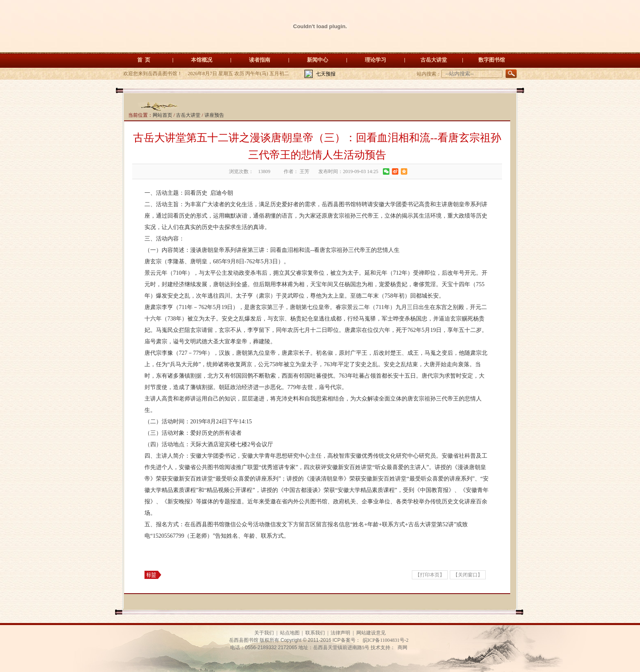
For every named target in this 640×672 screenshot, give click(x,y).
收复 (235, 364)
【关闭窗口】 (468, 575)
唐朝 (296, 307)
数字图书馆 (492, 60)
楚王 (396, 353)
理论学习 (376, 60)
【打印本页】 (430, 575)
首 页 (144, 60)
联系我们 (315, 633)
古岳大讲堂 (434, 60)
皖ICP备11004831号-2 (386, 640)
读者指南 (260, 60)
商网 (402, 648)
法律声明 (340, 633)
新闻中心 (318, 60)
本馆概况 (202, 60)
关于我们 (264, 633)
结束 (412, 364)
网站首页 (162, 115)
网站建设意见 (371, 633)
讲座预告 (214, 115)
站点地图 (290, 633)
